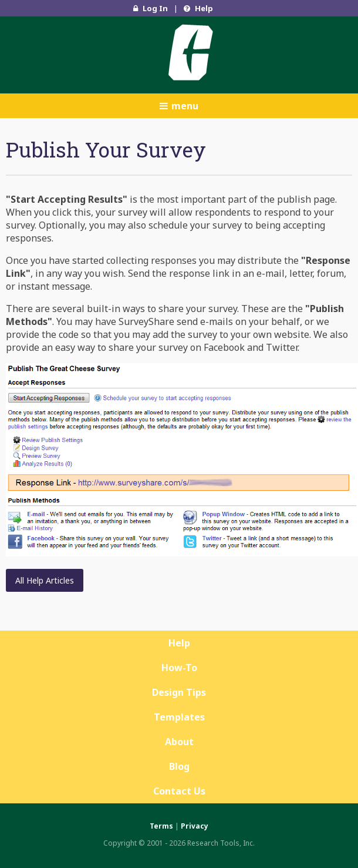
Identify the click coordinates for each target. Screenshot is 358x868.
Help (198, 8)
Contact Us (179, 791)
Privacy (195, 826)
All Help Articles (45, 580)
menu (179, 106)
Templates (179, 717)
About (179, 742)
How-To (179, 668)
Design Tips (179, 692)
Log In (151, 8)
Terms (161, 826)
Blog (179, 766)
